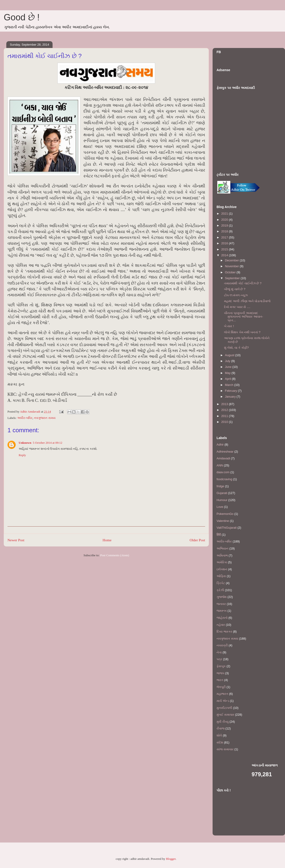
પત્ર (219, 659)
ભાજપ (220, 673)
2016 (225, 243)
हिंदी (219, 535)
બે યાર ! (229, 326)
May (228, 373)
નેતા (219, 652)
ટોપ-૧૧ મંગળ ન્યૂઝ (236, 295)
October (231, 272)
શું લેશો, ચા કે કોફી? (236, 348)
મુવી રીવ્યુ (223, 722)
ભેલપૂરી (221, 687)
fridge (220, 486)
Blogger (171, 859)
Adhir (220, 445)
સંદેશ (220, 742)
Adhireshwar (225, 452)
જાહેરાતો (222, 618)
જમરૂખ (222, 611)
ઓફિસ (221, 576)
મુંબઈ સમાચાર (225, 715)
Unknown (25, 443)
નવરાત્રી (222, 645)
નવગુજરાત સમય (45, 418)
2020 (225, 220)
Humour (222, 500)
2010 (225, 422)
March (230, 385)
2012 (225, 410)
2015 (225, 249)
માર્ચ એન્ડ (223, 701)
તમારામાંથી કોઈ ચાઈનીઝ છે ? (243, 283)
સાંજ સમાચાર (225, 749)
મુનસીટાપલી (224, 708)
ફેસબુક (221, 666)
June (229, 367)
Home (107, 540)
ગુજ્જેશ (222, 597)
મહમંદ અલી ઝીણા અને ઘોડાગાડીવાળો (247, 301)
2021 (225, 214)
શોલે (219, 735)
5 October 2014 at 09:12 (47, 443)
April (228, 379)
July (228, 361)
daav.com (223, 472)
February (232, 391)
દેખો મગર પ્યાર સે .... (237, 307)
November (232, 266)
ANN (220, 465)
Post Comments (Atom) (115, 555)
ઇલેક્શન (222, 569)
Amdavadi (223, 458)
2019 (225, 225)
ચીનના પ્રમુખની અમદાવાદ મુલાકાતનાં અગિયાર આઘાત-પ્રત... (244, 317)
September (233, 278)
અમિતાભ (222, 555)
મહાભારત (222, 694)
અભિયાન (223, 548)
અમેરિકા (222, 562)
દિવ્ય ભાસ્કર (224, 632)
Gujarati (222, 493)
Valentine (223, 521)
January (231, 397)
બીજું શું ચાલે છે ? (235, 289)
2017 (225, 237)
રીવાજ (221, 728)
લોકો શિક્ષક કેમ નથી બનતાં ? (242, 332)
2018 (225, 231)
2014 (225, 255)
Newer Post (16, 540)
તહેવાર (221, 625)
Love (220, 507)
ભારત (220, 680)
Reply (22, 455)
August (230, 355)
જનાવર (221, 604)
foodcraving (224, 479)
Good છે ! (22, 17)
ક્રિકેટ (221, 583)
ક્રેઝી (220, 590)
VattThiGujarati (227, 528)
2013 (225, 404)
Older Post (197, 540)
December (232, 260)
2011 (225, 416)
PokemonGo (225, 514)
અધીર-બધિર (25, 418)
